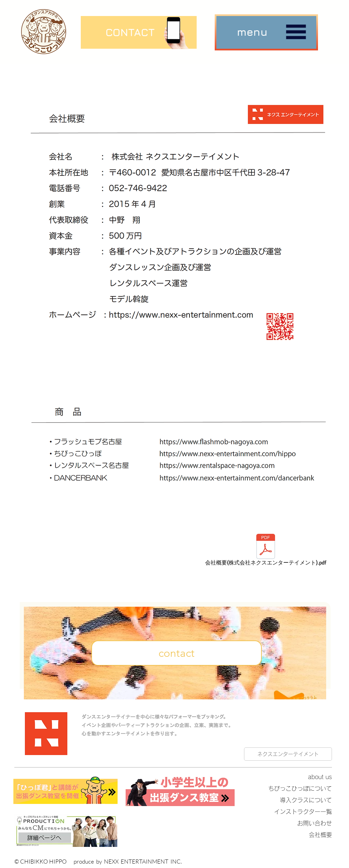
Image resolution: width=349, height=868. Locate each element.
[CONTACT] (130, 32)
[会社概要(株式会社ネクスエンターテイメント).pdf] (266, 551)
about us (320, 777)
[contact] (177, 653)
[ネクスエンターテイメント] (288, 754)
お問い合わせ (315, 823)
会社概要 (320, 835)
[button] (266, 32)
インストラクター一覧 (303, 812)
